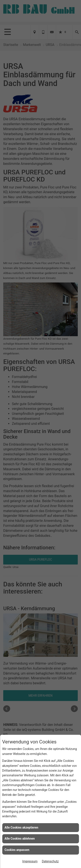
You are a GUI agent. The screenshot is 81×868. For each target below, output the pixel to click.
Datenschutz (50, 861)
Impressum (30, 861)
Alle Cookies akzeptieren (21, 827)
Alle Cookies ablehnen (20, 839)
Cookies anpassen (17, 850)
